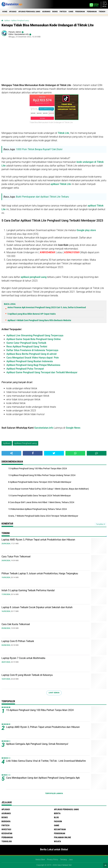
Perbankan (92, 12)
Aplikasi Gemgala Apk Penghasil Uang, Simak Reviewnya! (37, 744)
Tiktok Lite (63, 133)
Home (5, 12)
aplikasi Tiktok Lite (61, 184)
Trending (103, 12)
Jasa (71, 860)
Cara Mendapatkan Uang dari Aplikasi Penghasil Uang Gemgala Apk (43, 778)
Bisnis (55, 12)
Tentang (63, 860)
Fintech (63, 12)
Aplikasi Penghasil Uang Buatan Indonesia (30, 361)
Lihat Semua (54, 693)
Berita (57, 813)
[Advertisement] (54, 62)
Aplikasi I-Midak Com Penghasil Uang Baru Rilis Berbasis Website (39, 320)
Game (71, 12)
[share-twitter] (54, 453)
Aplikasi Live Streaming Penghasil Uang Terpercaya (35, 335)
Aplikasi (13, 12)
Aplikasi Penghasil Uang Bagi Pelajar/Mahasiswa (33, 365)
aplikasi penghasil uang (34, 277)
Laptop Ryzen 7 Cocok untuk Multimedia (23, 658)
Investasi (6, 829)
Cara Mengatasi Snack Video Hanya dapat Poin (33, 358)
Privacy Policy (53, 860)
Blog (56, 817)
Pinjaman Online (62, 837)
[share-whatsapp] (75, 453)
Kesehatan (7, 833)
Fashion (58, 821)
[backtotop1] (105, 865)
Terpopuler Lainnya (54, 793)
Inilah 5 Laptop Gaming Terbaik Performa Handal (28, 590)
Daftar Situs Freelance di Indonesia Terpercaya (32, 350)
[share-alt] (11, 453)
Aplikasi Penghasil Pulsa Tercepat (25, 369)
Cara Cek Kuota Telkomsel (16, 624)
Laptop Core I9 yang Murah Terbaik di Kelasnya (27, 675)
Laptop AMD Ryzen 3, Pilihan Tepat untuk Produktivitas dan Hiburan (38, 540)
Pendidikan (80, 12)
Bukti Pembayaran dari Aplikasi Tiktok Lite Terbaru (42, 197)
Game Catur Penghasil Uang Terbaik (26, 343)
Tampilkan (101, 524)
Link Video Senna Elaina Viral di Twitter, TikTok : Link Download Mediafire (46, 761)
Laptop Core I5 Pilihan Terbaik (18, 641)
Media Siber (40, 860)
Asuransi (46, 12)
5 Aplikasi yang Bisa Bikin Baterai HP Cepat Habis (32, 314)
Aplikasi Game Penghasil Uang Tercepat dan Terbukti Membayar (42, 372)
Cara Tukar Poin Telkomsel (16, 557)
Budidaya (6, 821)
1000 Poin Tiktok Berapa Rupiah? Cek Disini (39, 149)
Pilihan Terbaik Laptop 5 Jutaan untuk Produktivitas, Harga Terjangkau (40, 573)
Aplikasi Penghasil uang (29, 12)
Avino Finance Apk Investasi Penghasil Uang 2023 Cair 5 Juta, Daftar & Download (47, 307)
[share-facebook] (33, 453)
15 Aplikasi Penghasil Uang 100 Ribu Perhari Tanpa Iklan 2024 (40, 710)
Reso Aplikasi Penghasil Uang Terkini (27, 347)
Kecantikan (60, 829)
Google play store (86, 230)
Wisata (57, 841)
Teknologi (7, 841)
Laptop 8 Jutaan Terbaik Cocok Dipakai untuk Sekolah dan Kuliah (37, 607)
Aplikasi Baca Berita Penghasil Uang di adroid (31, 354)
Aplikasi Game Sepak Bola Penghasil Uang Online (34, 339)
